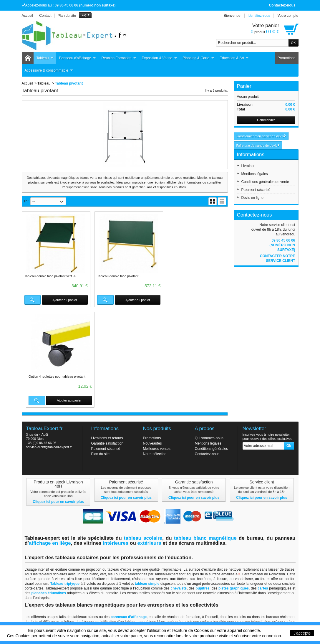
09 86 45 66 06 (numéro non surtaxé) (282, 245)
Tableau (45, 58)
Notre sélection (155, 354)
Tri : (26, 201)
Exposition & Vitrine (159, 58)
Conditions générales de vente (265, 182)
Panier (244, 86)
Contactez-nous (282, 5)
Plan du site (101, 354)
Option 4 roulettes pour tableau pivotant (193, 276)
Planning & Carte (198, 58)
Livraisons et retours (107, 338)
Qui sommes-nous (209, 338)
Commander (266, 120)
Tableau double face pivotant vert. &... (52, 276)
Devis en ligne (252, 198)
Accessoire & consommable (49, 71)
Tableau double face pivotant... (116, 276)
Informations (251, 155)
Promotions (287, 58)
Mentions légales (255, 174)
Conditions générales (212, 348)
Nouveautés (152, 343)
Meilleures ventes (157, 348)
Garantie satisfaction (107, 343)
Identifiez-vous (259, 16)
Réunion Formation (119, 58)
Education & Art (234, 58)
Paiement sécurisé (256, 190)
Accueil (28, 83)
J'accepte (302, 633)
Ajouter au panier (63, 300)
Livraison (248, 166)
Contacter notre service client (278, 258)
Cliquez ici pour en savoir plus (58, 401)
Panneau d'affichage (78, 58)
